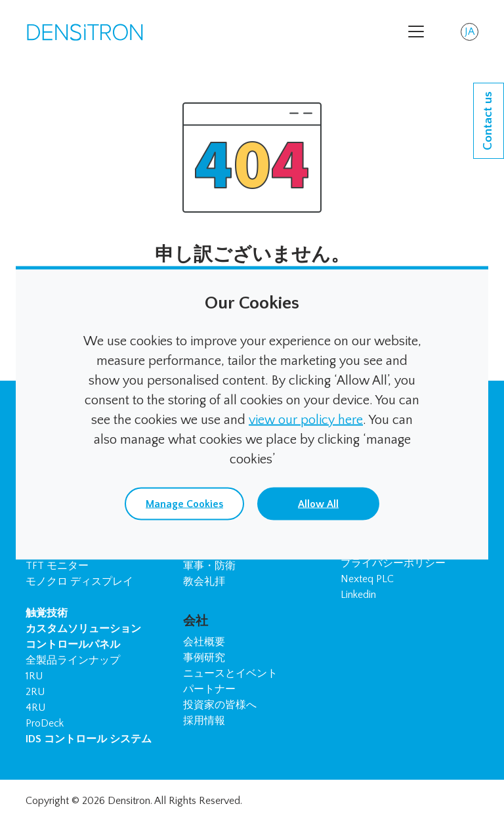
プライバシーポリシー (393, 563)
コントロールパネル (73, 645)
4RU (35, 708)
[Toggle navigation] (416, 32)
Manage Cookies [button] (184, 503)
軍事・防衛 (209, 566)
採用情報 (204, 721)
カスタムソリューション (83, 629)
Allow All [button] (318, 503)
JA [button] (472, 33)
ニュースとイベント (230, 673)
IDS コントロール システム (89, 739)
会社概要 (204, 642)
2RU (35, 692)
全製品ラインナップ (73, 660)
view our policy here (306, 419)
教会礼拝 (204, 582)
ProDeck (45, 723)
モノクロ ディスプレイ (79, 582)
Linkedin (358, 595)
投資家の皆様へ (220, 705)
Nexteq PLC (367, 579)
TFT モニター (57, 566)
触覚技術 (47, 613)
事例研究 (204, 658)
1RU (34, 676)
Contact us (488, 121)
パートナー (209, 689)
